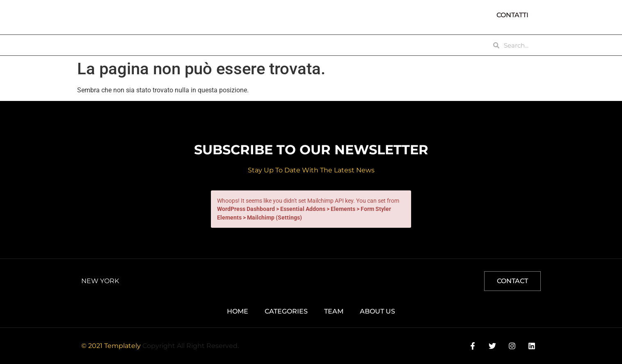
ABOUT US (136, 45)
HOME (95, 45)
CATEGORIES (187, 45)
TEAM (230, 45)
